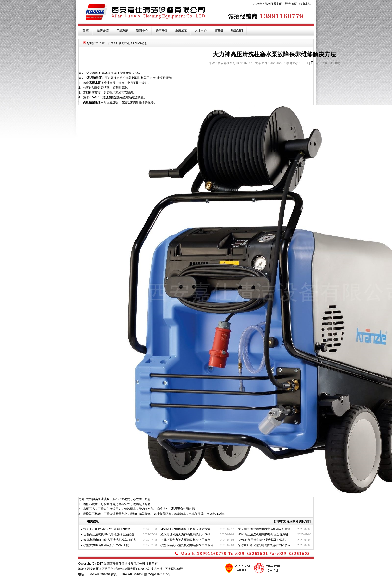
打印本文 (280, 521)
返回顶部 (293, 521)
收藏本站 (305, 4)
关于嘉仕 (161, 31)
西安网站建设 (174, 569)
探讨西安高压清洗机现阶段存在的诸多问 (264, 545)
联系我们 (237, 31)
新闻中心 (142, 31)
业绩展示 (181, 31)
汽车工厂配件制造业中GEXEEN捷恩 (107, 529)
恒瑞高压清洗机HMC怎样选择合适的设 (109, 534)
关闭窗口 (305, 521)
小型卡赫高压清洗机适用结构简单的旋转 (187, 545)
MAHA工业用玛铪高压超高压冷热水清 (185, 529)
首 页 (86, 31)
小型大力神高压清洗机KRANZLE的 (106, 545)
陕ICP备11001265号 (157, 574)
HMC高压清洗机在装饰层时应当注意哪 (263, 534)
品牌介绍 (103, 31)
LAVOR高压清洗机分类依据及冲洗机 (262, 540)
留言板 (219, 31)
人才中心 (201, 31)
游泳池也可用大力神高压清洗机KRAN (185, 534)
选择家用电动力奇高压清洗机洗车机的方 (110, 540)
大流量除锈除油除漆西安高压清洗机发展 (264, 529)
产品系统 (122, 31)
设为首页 (291, 4)
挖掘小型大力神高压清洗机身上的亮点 (185, 540)
